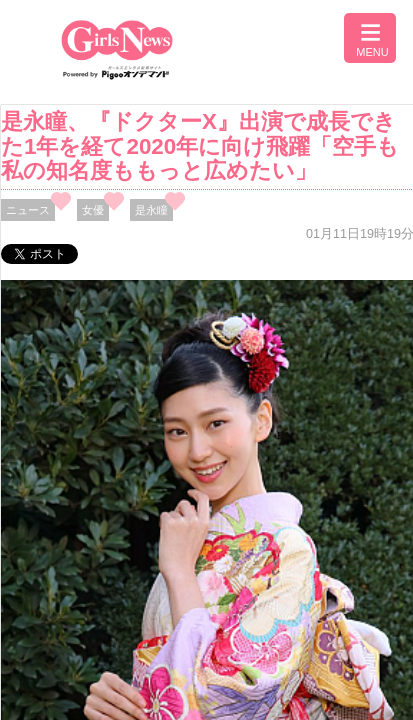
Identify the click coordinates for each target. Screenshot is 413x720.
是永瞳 (151, 210)
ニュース (28, 210)
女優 (93, 210)
